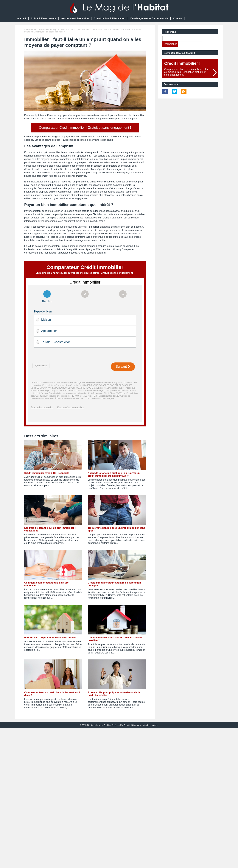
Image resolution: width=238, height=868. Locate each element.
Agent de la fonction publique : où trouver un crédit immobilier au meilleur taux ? (114, 474)
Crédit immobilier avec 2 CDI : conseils (47, 473)
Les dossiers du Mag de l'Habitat (52, 29)
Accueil (21, 18)
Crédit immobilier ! (182, 63)
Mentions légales (151, 725)
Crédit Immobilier (100, 29)
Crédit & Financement (43, 18)
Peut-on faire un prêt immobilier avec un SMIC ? (52, 638)
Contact (178, 18)
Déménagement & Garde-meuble (149, 18)
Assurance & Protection (75, 18)
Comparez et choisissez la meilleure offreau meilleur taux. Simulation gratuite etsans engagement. (186, 72)
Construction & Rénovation (110, 18)
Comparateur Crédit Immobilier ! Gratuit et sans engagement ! (85, 128)
